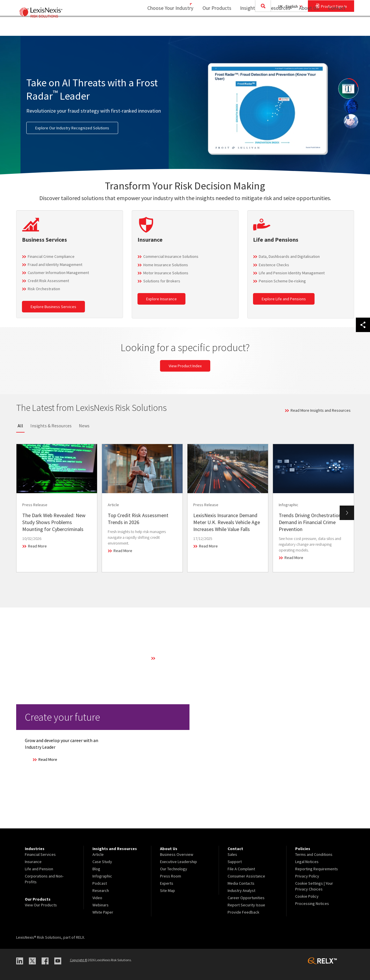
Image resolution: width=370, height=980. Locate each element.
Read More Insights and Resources (321, 410)
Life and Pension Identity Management (292, 273)
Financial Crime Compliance (51, 256)
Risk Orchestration (44, 289)
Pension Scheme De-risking (282, 281)
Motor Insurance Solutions (166, 273)
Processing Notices (312, 903)
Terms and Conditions (314, 854)
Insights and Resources (261, 28)
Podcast (100, 883)
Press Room (171, 876)
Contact (337, 28)
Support (235, 862)
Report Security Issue (246, 905)
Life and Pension (39, 869)
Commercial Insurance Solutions (171, 256)
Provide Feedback (243, 912)
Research (101, 890)
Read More (37, 546)
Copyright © (79, 960)
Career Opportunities (246, 898)
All (20, 426)
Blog (96, 869)
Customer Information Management (58, 273)
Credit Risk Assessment (48, 281)
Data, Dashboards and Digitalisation (289, 256)
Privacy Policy (307, 876)
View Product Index (185, 366)
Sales (232, 854)
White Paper (103, 912)
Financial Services (40, 854)
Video (97, 898)
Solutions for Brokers (162, 281)
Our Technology (174, 869)
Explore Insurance (161, 299)
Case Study (102, 862)
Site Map (168, 890)
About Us (305, 28)
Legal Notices (307, 862)
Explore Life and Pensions (284, 299)
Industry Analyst (241, 890)
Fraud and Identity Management (55, 264)
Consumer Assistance (246, 876)
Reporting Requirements (317, 869)
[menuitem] (213, 28)
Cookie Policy (307, 896)
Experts (167, 883)
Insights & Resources (51, 426)
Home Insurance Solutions (166, 265)
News (84, 426)
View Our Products (41, 905)
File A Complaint (241, 869)
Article (98, 854)
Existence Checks (274, 265)
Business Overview (177, 854)
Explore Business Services (53, 307)
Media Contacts (241, 883)
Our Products (213, 28)
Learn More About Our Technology (186, 658)
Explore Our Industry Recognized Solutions (72, 128)
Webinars (101, 905)
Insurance (33, 862)
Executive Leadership (179, 862)
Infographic (102, 876)
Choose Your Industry (163, 28)
